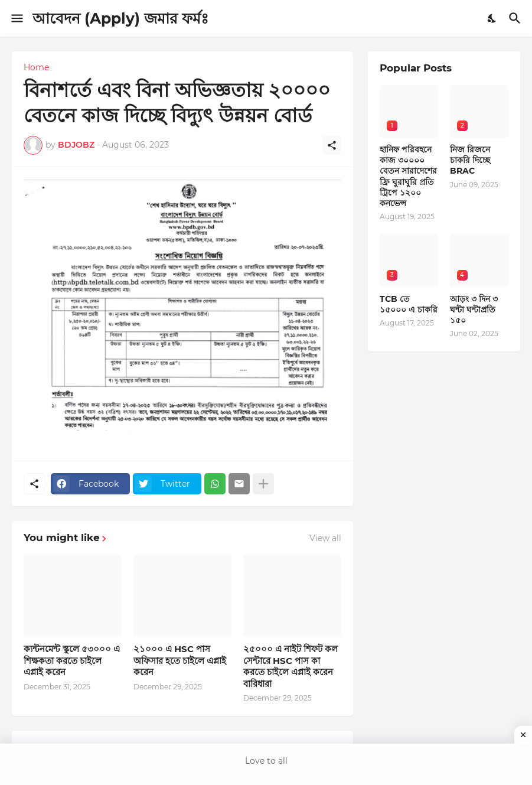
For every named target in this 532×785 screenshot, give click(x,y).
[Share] (332, 145)
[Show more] (263, 484)
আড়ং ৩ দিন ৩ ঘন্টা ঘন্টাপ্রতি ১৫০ (474, 310)
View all (325, 538)
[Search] (516, 18)
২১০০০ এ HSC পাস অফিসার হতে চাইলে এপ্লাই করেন (180, 660)
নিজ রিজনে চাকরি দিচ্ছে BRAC (470, 160)
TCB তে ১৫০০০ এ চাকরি (409, 304)
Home (36, 67)
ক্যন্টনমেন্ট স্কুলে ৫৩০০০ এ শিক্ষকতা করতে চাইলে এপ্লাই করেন (72, 660)
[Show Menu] (16, 18)
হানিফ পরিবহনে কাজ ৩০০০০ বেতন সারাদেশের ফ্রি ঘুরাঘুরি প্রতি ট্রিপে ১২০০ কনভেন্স (408, 176)
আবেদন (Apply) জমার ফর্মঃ (120, 18)
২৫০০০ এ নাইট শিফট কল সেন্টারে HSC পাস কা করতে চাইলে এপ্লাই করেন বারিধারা (291, 666)
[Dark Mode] (492, 18)
